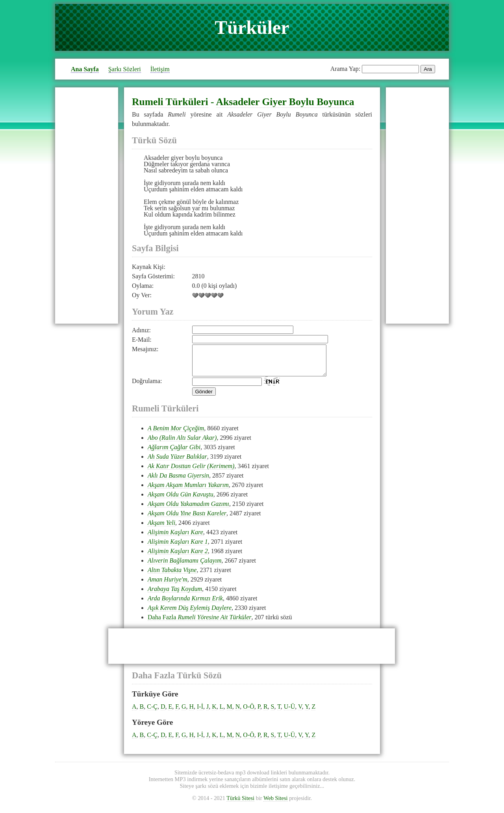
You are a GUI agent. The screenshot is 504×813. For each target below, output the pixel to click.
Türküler (252, 27)
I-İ (200, 712)
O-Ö (248, 712)
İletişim (160, 69)
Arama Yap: (345, 69)
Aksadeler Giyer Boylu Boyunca (285, 102)
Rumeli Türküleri (170, 102)
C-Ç (152, 712)
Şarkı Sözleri (125, 69)
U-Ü (289, 712)
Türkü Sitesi (240, 804)
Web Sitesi (276, 804)
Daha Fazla (200, 623)
